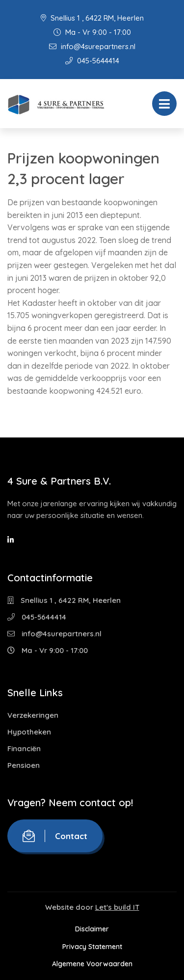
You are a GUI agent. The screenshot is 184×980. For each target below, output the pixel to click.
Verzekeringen (33, 715)
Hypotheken (29, 732)
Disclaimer (92, 929)
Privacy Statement (92, 947)
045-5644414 (92, 61)
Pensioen (24, 765)
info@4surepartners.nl (92, 46)
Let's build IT (117, 907)
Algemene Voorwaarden (92, 964)
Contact (55, 836)
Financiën (24, 749)
